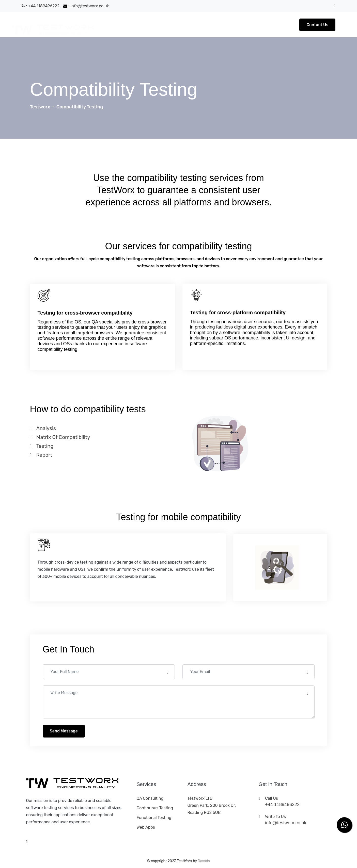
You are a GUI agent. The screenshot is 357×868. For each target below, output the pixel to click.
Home (127, 25)
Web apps (146, 827)
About (147, 25)
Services (170, 25)
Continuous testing (155, 808)
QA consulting (150, 798)
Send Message (64, 731)
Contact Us (317, 25)
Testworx (40, 107)
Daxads (204, 861)
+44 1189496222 (44, 6)
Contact (194, 25)
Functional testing (154, 818)
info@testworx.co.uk (90, 6)
